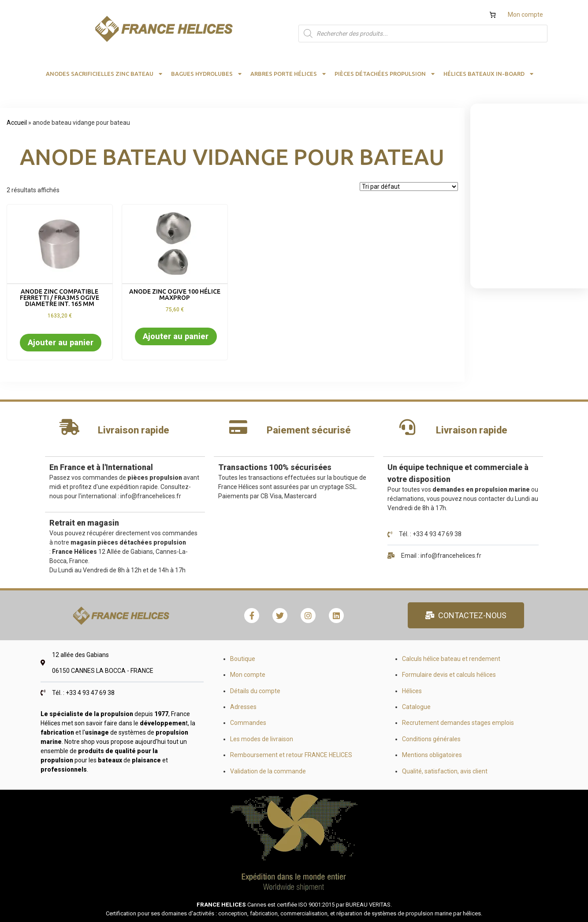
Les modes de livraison (262, 739)
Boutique (243, 659)
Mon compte (525, 15)
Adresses (243, 707)
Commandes (248, 723)
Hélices (412, 691)
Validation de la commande (268, 771)
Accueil (17, 123)
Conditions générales (431, 739)
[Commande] (409, 187)
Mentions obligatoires (432, 755)
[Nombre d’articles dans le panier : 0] (493, 15)
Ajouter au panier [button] (61, 342)
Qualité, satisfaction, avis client (445, 771)
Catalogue (416, 707)
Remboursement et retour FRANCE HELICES (291, 755)
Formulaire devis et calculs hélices (449, 675)
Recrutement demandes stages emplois (458, 723)
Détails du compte (255, 691)
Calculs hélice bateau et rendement (451, 659)
